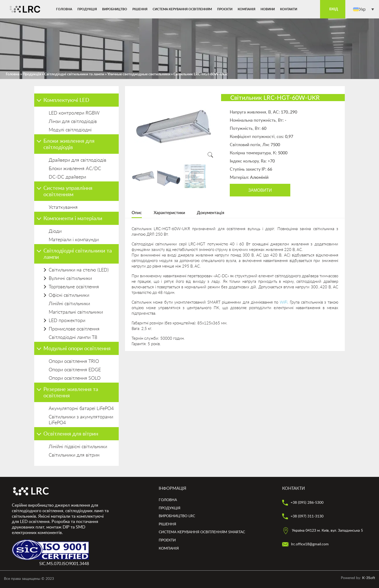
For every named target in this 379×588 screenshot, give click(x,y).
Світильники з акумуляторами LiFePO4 (81, 420)
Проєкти (225, 9)
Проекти (167, 540)
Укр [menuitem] (362, 9)
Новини (268, 9)
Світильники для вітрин (74, 455)
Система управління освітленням (68, 191)
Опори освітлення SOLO (75, 378)
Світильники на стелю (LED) (79, 270)
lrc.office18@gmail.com (305, 544)
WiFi (284, 302)
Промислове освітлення (74, 329)
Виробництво (115, 9)
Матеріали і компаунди (74, 240)
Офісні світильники (69, 295)
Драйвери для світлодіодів (78, 160)
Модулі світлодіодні (70, 130)
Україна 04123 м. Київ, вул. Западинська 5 (323, 531)
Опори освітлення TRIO (74, 362)
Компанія (246, 9)
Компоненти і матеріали (73, 219)
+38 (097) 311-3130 (303, 516)
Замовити (260, 190)
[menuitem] (363, 9)
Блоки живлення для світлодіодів (69, 144)
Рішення (140, 9)
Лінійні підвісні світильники (78, 447)
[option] (174, 127)
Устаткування (63, 207)
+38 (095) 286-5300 (303, 503)
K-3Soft (369, 578)
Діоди (55, 231)
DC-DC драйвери (67, 177)
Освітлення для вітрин (71, 434)
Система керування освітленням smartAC (202, 532)
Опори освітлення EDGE (75, 370)
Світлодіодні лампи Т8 (73, 338)
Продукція (87, 9)
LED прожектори (67, 321)
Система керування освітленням (182, 9)
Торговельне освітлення (74, 287)
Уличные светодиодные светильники (139, 74)
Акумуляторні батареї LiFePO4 (81, 409)
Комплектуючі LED (66, 100)
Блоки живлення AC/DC (75, 169)
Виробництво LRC (177, 516)
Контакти (289, 9)
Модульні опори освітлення (77, 349)
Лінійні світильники (69, 304)
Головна (64, 9)
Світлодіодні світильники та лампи (74, 74)
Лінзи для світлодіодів (73, 122)
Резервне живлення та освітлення (71, 393)
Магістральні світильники (76, 312)
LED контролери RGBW (74, 113)
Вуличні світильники (70, 279)
